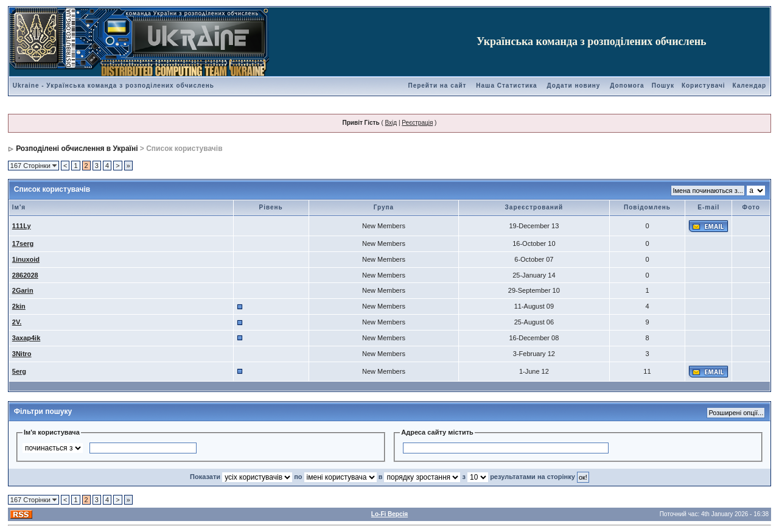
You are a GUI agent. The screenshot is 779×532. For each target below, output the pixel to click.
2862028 (25, 275)
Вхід (391, 123)
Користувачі (704, 86)
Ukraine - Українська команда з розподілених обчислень (114, 86)
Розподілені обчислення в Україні (77, 149)
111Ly (22, 226)
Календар (750, 86)
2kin (19, 306)
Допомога (627, 86)
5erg (19, 371)
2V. (17, 322)
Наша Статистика (506, 86)
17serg (23, 243)
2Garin (23, 290)
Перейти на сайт (437, 86)
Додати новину (573, 86)
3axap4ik (26, 338)
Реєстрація (417, 123)
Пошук (663, 86)
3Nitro (22, 354)
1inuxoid (26, 259)
